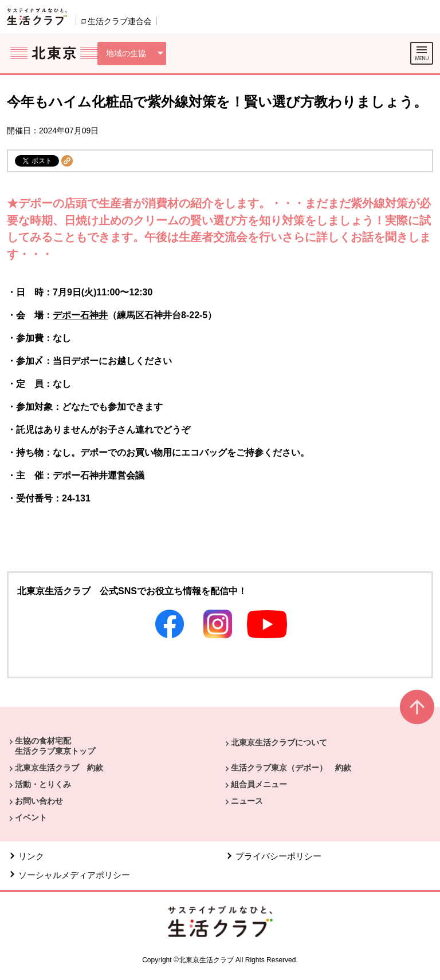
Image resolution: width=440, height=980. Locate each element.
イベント (31, 817)
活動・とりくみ (43, 784)
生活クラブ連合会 (120, 21)
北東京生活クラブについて (279, 742)
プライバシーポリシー (278, 856)
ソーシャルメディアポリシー (74, 875)
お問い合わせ (39, 801)
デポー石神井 (80, 315)
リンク (31, 856)
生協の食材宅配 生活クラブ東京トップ (55, 746)
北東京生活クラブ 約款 (59, 768)
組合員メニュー (259, 784)
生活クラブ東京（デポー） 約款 (291, 768)
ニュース (247, 801)
